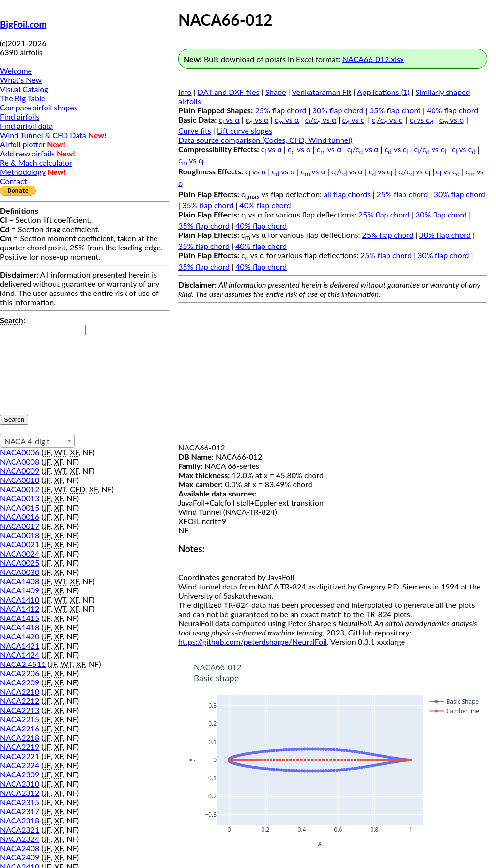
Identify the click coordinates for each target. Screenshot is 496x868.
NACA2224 (20, 765)
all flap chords (347, 194)
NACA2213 (20, 710)
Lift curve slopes (245, 131)
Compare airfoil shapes (39, 107)
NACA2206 (20, 673)
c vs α (229, 119)
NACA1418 (20, 627)
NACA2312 (20, 793)
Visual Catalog (24, 89)
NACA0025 (20, 563)
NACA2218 (20, 737)
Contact (13, 181)
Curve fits (195, 131)
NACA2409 (20, 857)
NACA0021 (20, 544)
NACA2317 (20, 811)
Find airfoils (20, 116)
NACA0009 (20, 471)
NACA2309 (20, 774)
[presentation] (40, 370)
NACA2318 (20, 820)
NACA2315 (20, 802)
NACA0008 (20, 461)
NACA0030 (20, 572)
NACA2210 (20, 691)
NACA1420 (20, 636)
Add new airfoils (27, 153)
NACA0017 (20, 526)
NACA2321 (20, 829)
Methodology (23, 172)
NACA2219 (20, 747)
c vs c (354, 119)
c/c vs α (321, 119)
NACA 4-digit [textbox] (27, 441)
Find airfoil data (26, 126)
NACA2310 (20, 783)
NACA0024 (20, 553)
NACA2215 (20, 719)
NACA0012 (20, 489)
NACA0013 (20, 498)
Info (185, 92)
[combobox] (37, 441)
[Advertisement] (333, 375)
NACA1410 (20, 599)
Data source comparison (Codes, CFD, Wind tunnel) (265, 140)
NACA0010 (20, 480)
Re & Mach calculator (36, 163)
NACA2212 (20, 701)
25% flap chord (280, 110)
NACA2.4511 (23, 664)
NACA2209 (20, 682)
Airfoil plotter (23, 144)
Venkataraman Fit (321, 92)
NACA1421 (20, 645)
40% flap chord (452, 110)
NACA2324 (20, 839)
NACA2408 (20, 848)
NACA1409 (20, 590)
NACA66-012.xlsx (373, 59)
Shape (276, 92)
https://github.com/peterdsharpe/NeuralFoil (253, 642)
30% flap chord (338, 110)
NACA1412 (20, 609)
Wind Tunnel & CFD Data (43, 135)
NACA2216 (20, 728)
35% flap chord (395, 110)
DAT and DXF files (229, 92)
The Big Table (23, 98)
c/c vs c (387, 119)
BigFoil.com (23, 24)
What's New (21, 80)
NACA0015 (20, 507)
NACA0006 (20, 452)
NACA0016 (20, 517)
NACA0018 (20, 535)
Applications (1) (383, 92)
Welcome (16, 70)
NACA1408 (20, 581)
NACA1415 (20, 618)
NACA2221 (20, 756)
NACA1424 (20, 655)
